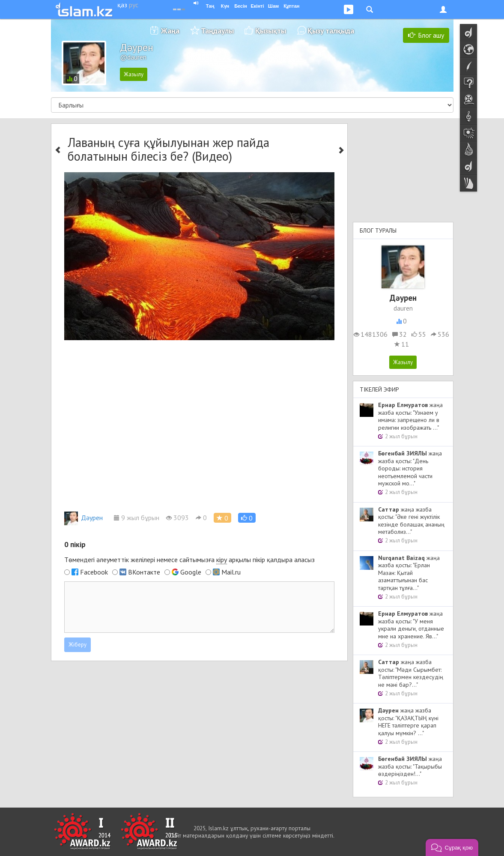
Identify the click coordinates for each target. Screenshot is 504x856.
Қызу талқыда (331, 31)
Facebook (94, 572)
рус (134, 5)
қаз (122, 5)
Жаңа (170, 31)
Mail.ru (231, 572)
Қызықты (271, 31)
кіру (222, 560)
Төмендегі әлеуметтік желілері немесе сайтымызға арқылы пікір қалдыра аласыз (189, 560)
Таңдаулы (217, 31)
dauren (403, 308)
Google (191, 572)
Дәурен (84, 518)
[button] (247, 518)
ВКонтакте (144, 572)
